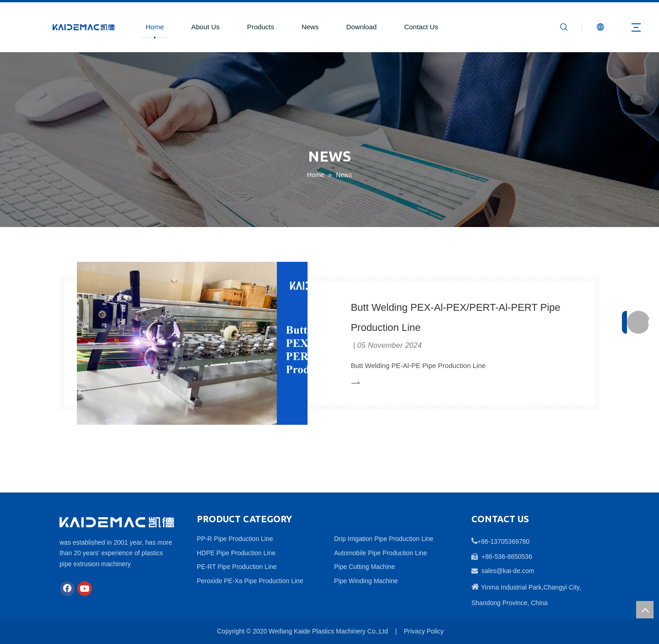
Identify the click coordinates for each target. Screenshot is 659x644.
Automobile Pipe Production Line (381, 553)
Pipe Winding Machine (366, 581)
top (645, 610)
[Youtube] (85, 589)
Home (155, 27)
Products (261, 27)
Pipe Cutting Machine (365, 567)
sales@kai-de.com (508, 571)
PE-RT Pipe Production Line (237, 567)
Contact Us (421, 27)
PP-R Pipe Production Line (235, 539)
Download (361, 27)
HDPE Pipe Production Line (236, 553)
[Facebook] (67, 589)
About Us (205, 27)
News (310, 27)
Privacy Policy (424, 631)
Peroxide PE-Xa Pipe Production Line (250, 581)
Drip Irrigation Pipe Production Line (384, 539)
